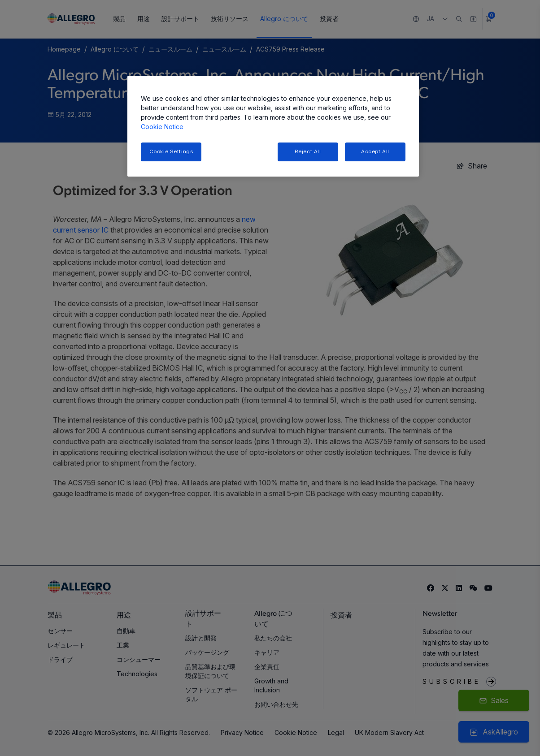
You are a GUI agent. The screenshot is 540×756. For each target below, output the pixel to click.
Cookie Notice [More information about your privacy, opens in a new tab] (162, 127)
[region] (273, 126)
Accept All (375, 151)
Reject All (308, 151)
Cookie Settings (171, 151)
